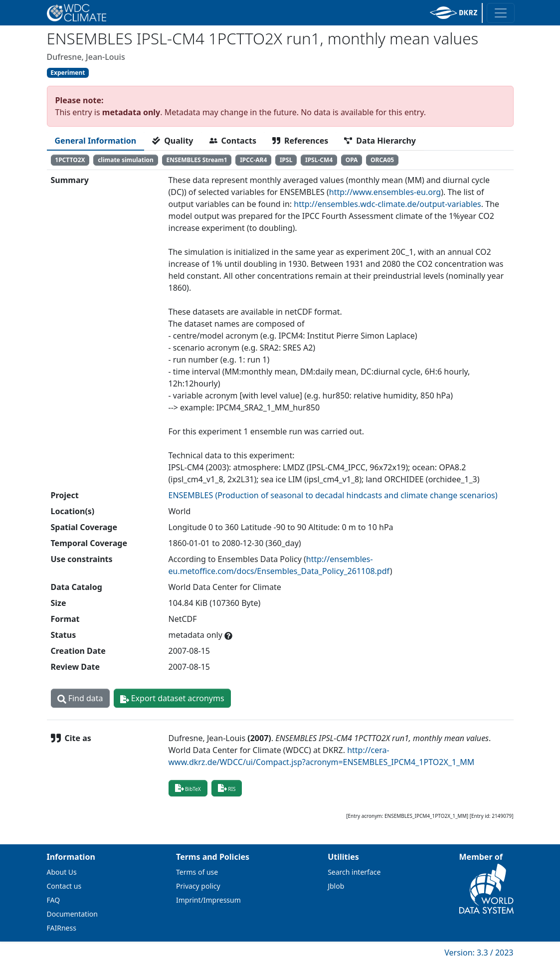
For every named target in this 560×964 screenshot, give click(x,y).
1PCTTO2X (70, 160)
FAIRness (62, 928)
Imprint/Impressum (208, 900)
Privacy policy (198, 886)
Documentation (72, 914)
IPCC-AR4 (253, 160)
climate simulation (126, 160)
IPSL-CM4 (319, 160)
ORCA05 (382, 160)
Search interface (354, 872)
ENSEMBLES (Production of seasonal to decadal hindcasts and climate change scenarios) (333, 495)
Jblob (336, 886)
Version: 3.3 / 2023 (479, 953)
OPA (352, 160)
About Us (62, 872)
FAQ (54, 900)
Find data (80, 698)
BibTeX (188, 788)
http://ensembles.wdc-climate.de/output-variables (387, 204)
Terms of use (197, 872)
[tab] (96, 141)
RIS (227, 788)
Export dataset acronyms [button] (172, 698)
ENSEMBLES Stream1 (196, 160)
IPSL (286, 160)
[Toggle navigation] (501, 13)
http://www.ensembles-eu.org (385, 192)
